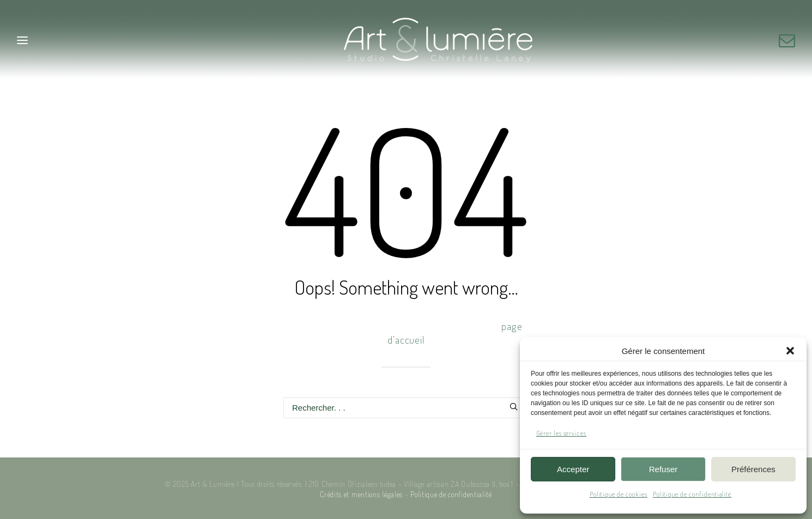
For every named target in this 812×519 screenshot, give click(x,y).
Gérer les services (561, 433)
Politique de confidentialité (692, 494)
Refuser (663, 469)
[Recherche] (406, 408)
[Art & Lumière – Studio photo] (406, 40)
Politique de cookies (619, 494)
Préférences (753, 469)
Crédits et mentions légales (361, 494)
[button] (790, 351)
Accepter (573, 469)
